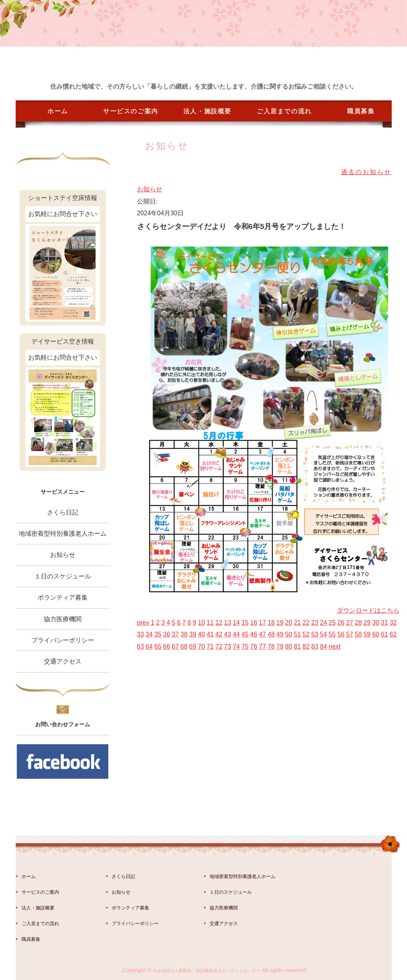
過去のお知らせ (366, 172)
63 (141, 646)
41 (210, 634)
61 (385, 634)
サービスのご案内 (131, 111)
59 (367, 634)
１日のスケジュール (63, 576)
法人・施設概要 (207, 111)
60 (376, 634)
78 (271, 646)
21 (297, 623)
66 (166, 646)
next (335, 646)
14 (236, 623)
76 (254, 646)
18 (271, 623)
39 (193, 634)
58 (358, 634)
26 (341, 623)
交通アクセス (63, 661)
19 (280, 623)
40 (201, 634)
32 (393, 623)
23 (315, 623)
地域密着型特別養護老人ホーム (63, 534)
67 (175, 646)
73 (228, 646)
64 (149, 646)
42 (219, 634)
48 (271, 634)
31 (385, 623)
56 (341, 634)
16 (254, 623)
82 (306, 646)
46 (254, 634)
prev (143, 623)
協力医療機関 (63, 619)
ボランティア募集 (63, 597)
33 (141, 634)
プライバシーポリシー (63, 640)
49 (280, 634)
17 (262, 623)
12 (219, 623)
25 (332, 623)
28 (358, 623)
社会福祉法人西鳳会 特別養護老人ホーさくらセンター (207, 971)
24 (324, 623)
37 (175, 634)
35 (158, 634)
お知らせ (150, 189)
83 (315, 646)
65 (158, 646)
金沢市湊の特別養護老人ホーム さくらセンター (72, 52)
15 (245, 623)
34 (149, 634)
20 (289, 623)
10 (201, 623)
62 (393, 634)
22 (306, 623)
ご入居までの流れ (284, 111)
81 (297, 646)
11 (210, 623)
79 (280, 646)
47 (262, 634)
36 (166, 634)
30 (376, 623)
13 (228, 623)
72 (219, 646)
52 (306, 634)
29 (367, 623)
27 (350, 623)
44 (236, 634)
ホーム (58, 111)
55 (332, 634)
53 (315, 634)
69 (193, 646)
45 (245, 634)
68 (184, 646)
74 (236, 646)
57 (350, 634)
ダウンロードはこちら (368, 610)
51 (297, 634)
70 (201, 646)
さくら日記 (63, 512)
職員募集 (361, 111)
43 (228, 634)
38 (184, 634)
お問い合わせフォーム (63, 724)
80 (289, 646)
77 (262, 646)
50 (289, 634)
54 (324, 634)
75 (245, 646)
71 (210, 646)
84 (324, 646)
